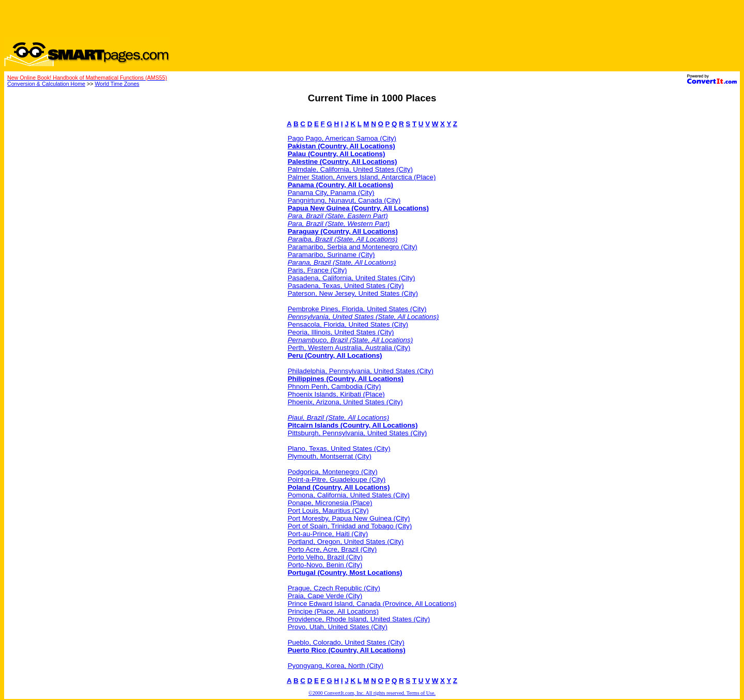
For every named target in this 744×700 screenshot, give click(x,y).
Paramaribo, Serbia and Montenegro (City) (353, 247)
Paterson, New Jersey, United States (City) (353, 293)
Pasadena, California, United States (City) (352, 278)
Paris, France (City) (317, 270)
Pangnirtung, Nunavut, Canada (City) (344, 200)
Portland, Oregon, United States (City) (346, 542)
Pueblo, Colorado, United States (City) (346, 642)
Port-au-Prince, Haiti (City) (328, 534)
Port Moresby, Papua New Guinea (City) (349, 518)
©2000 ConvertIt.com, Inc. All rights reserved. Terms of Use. (372, 693)
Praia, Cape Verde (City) (325, 596)
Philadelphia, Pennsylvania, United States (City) (361, 371)
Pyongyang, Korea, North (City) (336, 666)
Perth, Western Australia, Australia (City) (349, 348)
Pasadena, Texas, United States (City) (346, 286)
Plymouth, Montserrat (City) (330, 456)
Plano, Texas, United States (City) (339, 448)
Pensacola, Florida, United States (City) (348, 324)
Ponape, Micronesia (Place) (330, 503)
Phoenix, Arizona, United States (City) (345, 402)
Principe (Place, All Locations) (333, 611)
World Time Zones (117, 84)
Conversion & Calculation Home (46, 84)
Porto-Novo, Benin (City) (325, 565)
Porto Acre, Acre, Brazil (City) (332, 549)
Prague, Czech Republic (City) (334, 588)
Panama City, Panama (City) (331, 193)
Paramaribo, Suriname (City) (331, 255)
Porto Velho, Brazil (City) (325, 557)
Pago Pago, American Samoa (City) (342, 138)
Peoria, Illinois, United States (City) (341, 332)
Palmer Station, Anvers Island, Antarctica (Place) (362, 177)
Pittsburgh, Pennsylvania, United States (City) (358, 433)
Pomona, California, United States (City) (349, 495)
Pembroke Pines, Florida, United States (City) (357, 309)
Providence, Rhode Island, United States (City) (359, 619)
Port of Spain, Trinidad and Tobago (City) (350, 526)
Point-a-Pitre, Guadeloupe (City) (337, 480)
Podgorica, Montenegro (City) (333, 472)
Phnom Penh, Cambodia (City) (335, 386)
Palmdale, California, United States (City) (350, 169)
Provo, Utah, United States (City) (338, 627)
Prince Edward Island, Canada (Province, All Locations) (372, 604)
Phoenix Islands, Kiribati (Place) (336, 394)
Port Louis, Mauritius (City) (328, 511)
